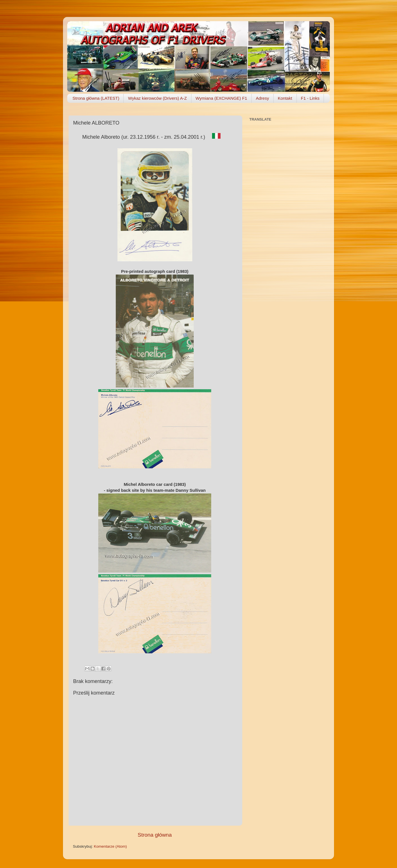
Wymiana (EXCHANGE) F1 (221, 98)
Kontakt (285, 98)
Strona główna (155, 835)
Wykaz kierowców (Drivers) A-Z (157, 98)
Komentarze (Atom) (110, 846)
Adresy (262, 98)
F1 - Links (310, 98)
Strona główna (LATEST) (96, 98)
